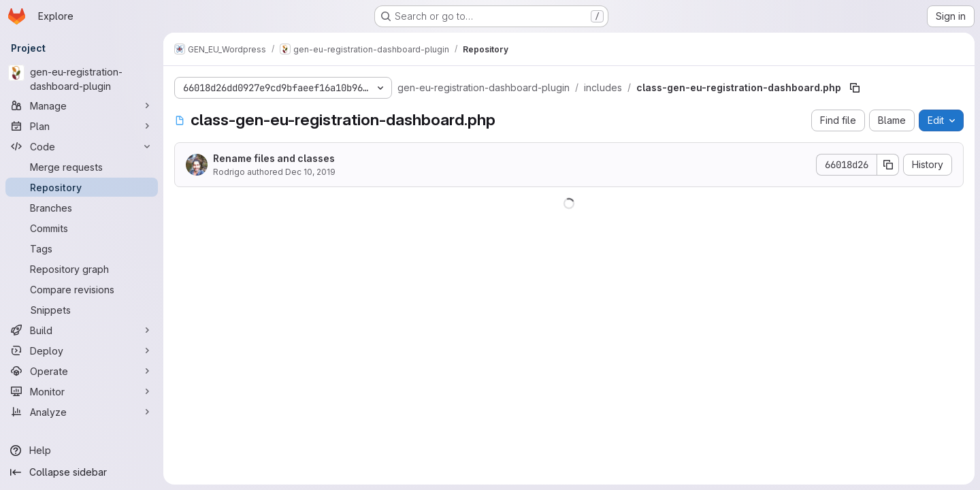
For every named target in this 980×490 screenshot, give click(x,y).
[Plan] (82, 126)
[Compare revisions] (82, 289)
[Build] (82, 330)
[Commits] (82, 228)
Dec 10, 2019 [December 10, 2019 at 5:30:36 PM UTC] (310, 172)
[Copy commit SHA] (888, 165)
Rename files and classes (274, 158)
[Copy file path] (855, 88)
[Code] (82, 146)
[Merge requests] (82, 167)
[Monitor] (82, 391)
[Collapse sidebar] (82, 472)
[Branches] (82, 208)
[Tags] (82, 248)
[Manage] (82, 105)
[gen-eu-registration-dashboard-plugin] (82, 79)
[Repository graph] (82, 269)
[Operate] (82, 371)
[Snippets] (82, 310)
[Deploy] (82, 350)
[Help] (82, 451)
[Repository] (82, 187)
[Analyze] (82, 412)
